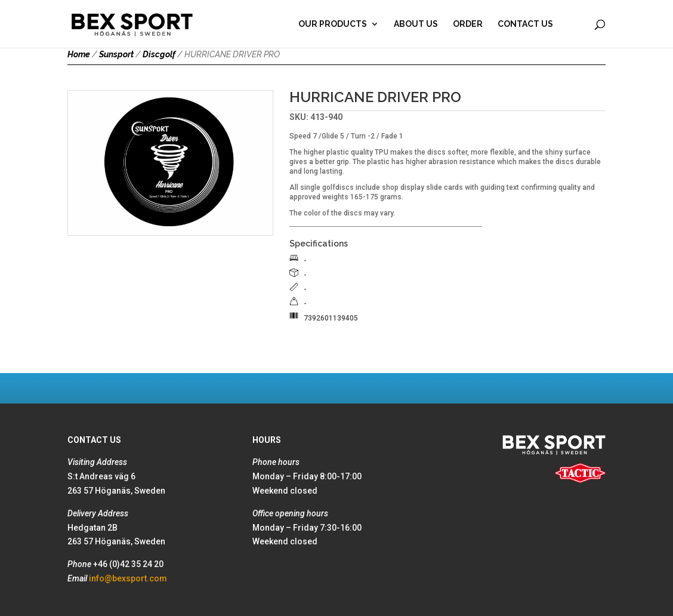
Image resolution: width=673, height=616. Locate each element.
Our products (333, 24)
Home (79, 54)
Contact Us (525, 24)
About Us (416, 24)
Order (468, 24)
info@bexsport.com (128, 578)
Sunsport (116, 54)
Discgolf (159, 54)
